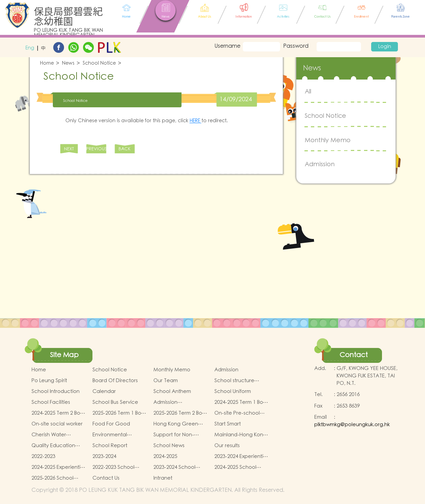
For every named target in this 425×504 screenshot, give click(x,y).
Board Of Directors (115, 381)
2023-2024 (104, 456)
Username (226, 46)
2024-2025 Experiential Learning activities (58, 467)
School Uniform (233, 391)
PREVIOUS (96, 149)
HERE (196, 121)
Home (47, 63)
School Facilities (51, 402)
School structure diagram (234, 381)
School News (169, 446)
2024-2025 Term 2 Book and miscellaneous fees (59, 413)
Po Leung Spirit (49, 381)
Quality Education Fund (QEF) (53, 446)
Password (296, 46)
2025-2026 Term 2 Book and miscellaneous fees (181, 413)
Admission (320, 164)
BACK (124, 149)
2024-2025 (165, 456)
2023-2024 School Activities (174, 467)
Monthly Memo (328, 140)
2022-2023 (43, 456)
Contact (354, 355)
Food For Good (111, 424)
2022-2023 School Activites (113, 467)
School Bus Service (115, 402)
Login (385, 47)
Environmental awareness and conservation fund (115, 435)
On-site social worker (57, 424)
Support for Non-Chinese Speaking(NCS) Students (174, 435)
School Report (110, 446)
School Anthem (172, 391)
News (68, 63)
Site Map (64, 355)
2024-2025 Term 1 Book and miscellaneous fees (242, 402)
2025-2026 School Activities (52, 478)
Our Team (166, 381)
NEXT (69, 149)
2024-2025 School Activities (235, 467)
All (308, 92)
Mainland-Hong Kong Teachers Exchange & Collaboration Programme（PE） (241, 435)
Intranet (163, 478)
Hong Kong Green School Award (176, 424)
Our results (227, 446)
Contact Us (106, 478)
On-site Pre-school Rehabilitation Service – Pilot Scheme (241, 413)
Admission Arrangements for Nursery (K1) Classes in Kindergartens (180, 402)
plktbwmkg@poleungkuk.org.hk (352, 425)
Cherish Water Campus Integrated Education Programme (55, 435)
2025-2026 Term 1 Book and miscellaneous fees (120, 413)
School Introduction (56, 391)
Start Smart (228, 424)
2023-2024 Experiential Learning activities (241, 457)
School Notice (99, 63)
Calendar (104, 391)
